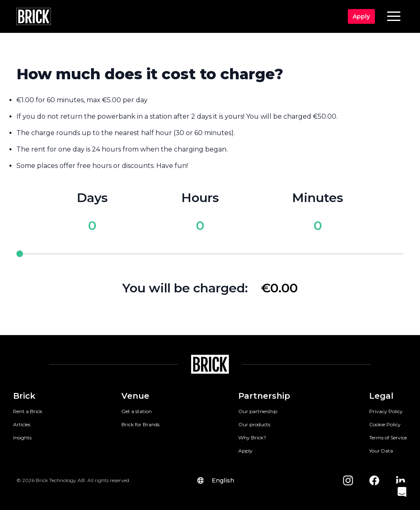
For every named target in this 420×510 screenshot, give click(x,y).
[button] (394, 16)
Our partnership (258, 411)
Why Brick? (252, 438)
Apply (245, 451)
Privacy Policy (386, 411)
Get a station (137, 411)
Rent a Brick (28, 411)
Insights (22, 438)
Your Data (381, 451)
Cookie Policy (385, 424)
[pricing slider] (210, 254)
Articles (22, 424)
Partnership (264, 396)
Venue (135, 396)
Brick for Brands (140, 424)
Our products (254, 424)
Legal (381, 396)
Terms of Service (388, 438)
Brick (24, 396)
